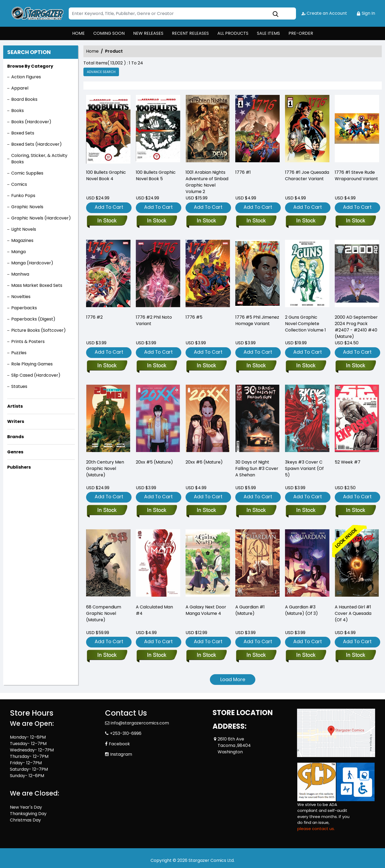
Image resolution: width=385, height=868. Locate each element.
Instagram (121, 754)
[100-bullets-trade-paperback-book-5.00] (158, 130)
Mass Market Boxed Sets (37, 285)
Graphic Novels (27, 207)
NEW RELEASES (148, 33)
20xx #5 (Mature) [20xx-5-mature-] (154, 462)
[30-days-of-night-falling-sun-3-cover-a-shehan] (256, 511)
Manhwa (20, 274)
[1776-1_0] (257, 130)
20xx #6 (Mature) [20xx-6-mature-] (204, 462)
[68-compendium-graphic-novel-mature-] (107, 655)
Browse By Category (30, 66)
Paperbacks (24, 308)
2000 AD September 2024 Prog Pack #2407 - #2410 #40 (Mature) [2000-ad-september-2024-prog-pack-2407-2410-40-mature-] (356, 327)
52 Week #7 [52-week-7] (348, 462)
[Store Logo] (37, 13)
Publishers (19, 467)
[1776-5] (206, 366)
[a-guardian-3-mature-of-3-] (306, 655)
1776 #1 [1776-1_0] (243, 172)
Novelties (21, 297)
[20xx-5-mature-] (157, 511)
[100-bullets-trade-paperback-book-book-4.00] (108, 130)
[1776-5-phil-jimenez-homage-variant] (256, 366)
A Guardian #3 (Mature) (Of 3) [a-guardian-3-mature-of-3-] (301, 610)
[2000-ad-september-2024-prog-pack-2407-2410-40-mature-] (355, 366)
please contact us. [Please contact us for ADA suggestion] (316, 829)
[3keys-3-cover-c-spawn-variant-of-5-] (306, 511)
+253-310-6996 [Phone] (126, 733)
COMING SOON (109, 33)
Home (92, 51)
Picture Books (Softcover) (38, 330)
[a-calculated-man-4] (157, 655)
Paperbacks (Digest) (33, 319)
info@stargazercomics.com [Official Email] (140, 723)
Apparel (20, 88)
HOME (78, 33)
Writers (16, 421)
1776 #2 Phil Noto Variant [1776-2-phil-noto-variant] (154, 320)
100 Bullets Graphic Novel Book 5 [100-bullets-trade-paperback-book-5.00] (156, 175)
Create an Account (324, 13)
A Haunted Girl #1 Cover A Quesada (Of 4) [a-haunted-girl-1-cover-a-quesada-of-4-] (353, 613)
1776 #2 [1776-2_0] (94, 317)
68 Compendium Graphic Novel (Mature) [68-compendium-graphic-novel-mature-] (104, 613)
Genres (15, 452)
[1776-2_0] (107, 366)
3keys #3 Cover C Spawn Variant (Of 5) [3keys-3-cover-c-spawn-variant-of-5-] (304, 468)
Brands (16, 437)
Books (18, 111)
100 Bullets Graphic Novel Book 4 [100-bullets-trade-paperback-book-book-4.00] (106, 175)
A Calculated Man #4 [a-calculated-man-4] (154, 610)
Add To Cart (109, 207)
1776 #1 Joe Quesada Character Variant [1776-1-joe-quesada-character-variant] (307, 175)
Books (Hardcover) (31, 122)
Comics (19, 184)
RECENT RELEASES (190, 33)
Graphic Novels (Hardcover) (41, 218)
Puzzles (19, 353)
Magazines (22, 240)
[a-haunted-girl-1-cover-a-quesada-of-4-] (355, 655)
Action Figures (26, 77)
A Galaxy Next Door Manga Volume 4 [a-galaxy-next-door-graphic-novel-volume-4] (206, 610)
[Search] (182, 13)
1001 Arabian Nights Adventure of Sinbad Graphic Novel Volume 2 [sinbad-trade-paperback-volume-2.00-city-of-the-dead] (207, 182)
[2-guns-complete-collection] (306, 366)
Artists (15, 406)
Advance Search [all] (101, 72)
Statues (19, 386)
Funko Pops (23, 196)
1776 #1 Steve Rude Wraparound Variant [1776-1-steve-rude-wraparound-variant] (356, 175)
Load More (233, 679)
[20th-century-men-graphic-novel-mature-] (107, 511)
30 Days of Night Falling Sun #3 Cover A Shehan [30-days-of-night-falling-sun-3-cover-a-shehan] (257, 468)
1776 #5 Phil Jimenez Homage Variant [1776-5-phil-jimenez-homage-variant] (257, 320)
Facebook (119, 744)
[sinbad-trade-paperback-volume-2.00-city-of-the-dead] (208, 130)
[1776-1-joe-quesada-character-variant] (307, 130)
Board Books (24, 99)
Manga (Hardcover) (32, 263)
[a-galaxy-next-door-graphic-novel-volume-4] (206, 655)
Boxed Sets (23, 133)
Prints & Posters (28, 342)
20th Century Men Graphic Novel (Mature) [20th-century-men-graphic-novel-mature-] (105, 468)
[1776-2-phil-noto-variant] (157, 366)
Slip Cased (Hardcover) (36, 375)
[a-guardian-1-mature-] (256, 655)
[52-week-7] (355, 511)
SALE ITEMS (268, 33)
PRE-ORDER (301, 33)
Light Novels (24, 229)
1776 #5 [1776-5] (194, 317)
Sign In (366, 13)
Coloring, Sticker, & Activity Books (39, 159)
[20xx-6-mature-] (206, 511)
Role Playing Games (32, 364)
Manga (18, 252)
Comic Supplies (27, 173)
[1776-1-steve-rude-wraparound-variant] (357, 130)
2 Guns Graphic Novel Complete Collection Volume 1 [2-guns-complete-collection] (305, 324)
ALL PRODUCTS (233, 33)
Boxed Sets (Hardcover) (36, 144)
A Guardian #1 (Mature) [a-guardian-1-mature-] (250, 610)
